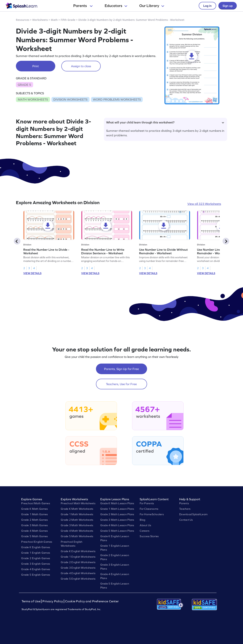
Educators (116, 6)
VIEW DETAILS (32, 273)
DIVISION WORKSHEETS (70, 99)
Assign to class (81, 66)
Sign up (228, 6)
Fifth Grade (68, 20)
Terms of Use (31, 601)
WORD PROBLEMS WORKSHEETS (117, 99)
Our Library (152, 6)
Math (54, 20)
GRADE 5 (24, 85)
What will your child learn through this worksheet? (165, 122)
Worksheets (40, 20)
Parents (83, 6)
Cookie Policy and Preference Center (92, 601)
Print (36, 66)
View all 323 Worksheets (204, 204)
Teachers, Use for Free (121, 384)
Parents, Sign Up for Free (121, 369)
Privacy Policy (53, 601)
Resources (23, 20)
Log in (207, 6)
